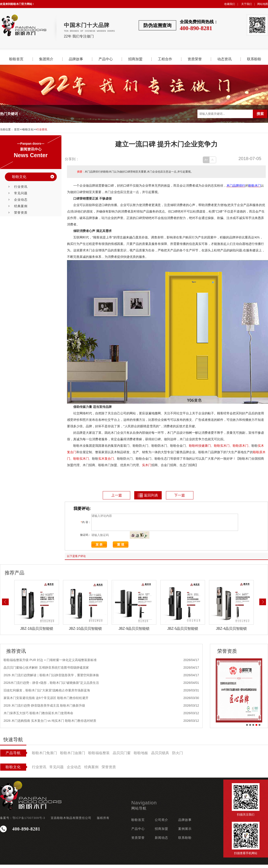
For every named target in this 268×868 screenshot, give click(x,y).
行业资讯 (42, 129)
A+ (206, 160)
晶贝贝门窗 (122, 756)
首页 (17, 129)
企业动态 (21, 200)
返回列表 (148, 495)
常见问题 (21, 193)
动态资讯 (224, 59)
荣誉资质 (21, 213)
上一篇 (117, 495)
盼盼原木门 (241, 446)
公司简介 (161, 823)
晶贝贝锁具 (160, 756)
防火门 (178, 756)
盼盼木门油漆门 (73, 756)
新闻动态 (161, 841)
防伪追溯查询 (157, 25)
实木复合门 (106, 459)
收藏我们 (230, 4)
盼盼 (217, 446)
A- (213, 160)
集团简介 (46, 59)
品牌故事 (76, 59)
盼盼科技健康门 (200, 446)
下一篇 (180, 495)
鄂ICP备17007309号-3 (29, 821)
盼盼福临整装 (99, 756)
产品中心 (106, 59)
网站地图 (263, 4)
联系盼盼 (254, 59)
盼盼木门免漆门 (44, 756)
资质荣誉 (195, 59)
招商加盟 (135, 59)
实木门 (225, 446)
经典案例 (21, 206)
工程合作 (165, 59)
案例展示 (185, 832)
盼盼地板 (141, 756)
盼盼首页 (16, 59)
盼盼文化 (28, 129)
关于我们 (247, 4)
